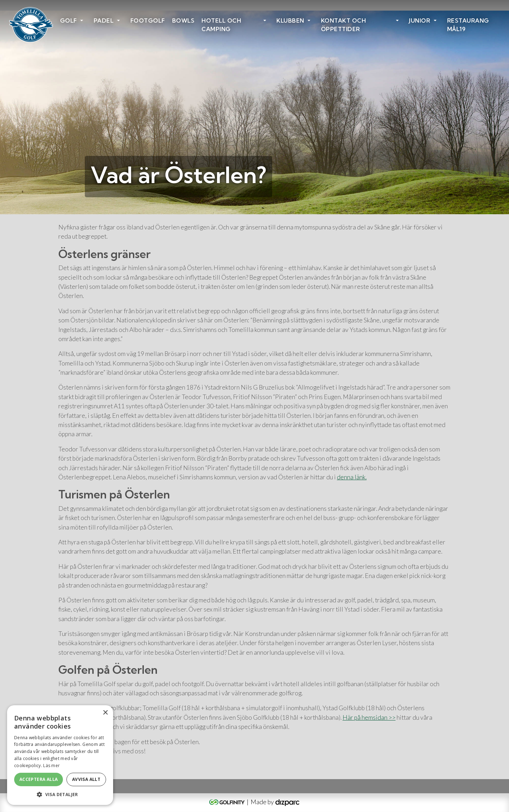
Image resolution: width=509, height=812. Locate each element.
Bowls (183, 21)
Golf (69, 21)
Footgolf (148, 21)
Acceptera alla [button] (39, 779)
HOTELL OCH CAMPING (221, 25)
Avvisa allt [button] (86, 779)
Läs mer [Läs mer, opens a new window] (51, 766)
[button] (60, 794)
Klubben (290, 21)
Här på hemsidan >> (369, 717)
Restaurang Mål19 (468, 25)
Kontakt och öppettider (344, 25)
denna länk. (352, 477)
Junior (420, 21)
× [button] (105, 713)
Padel (104, 21)
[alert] (60, 755)
